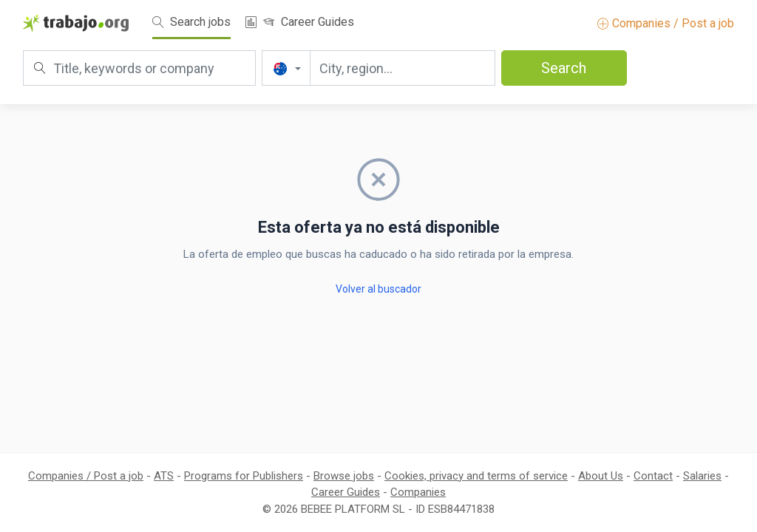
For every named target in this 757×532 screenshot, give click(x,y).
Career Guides (309, 22)
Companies (418, 492)
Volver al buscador (378, 289)
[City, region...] (402, 68)
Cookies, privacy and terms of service (476, 476)
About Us (601, 476)
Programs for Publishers (244, 476)
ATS (164, 476)
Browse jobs (344, 476)
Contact (653, 476)
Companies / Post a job (666, 23)
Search (564, 68)
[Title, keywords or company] (139, 68)
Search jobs (191, 22)
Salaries (702, 476)
